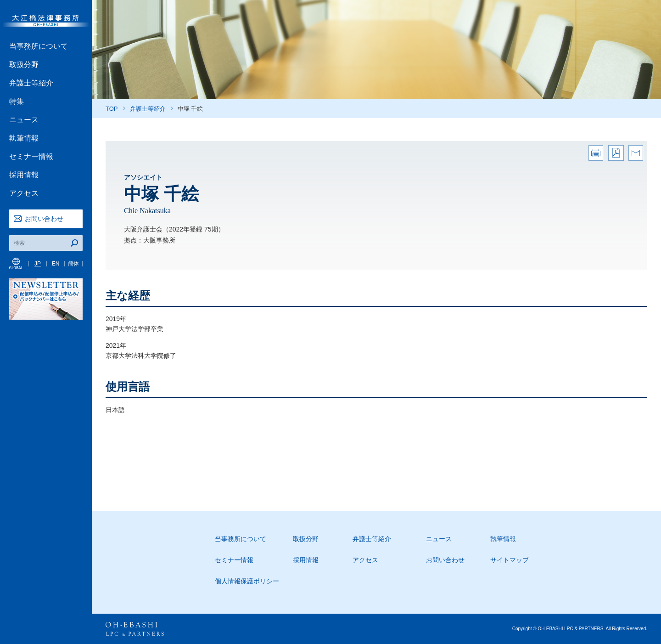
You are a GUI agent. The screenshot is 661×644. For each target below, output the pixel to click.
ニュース (24, 120)
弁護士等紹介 (31, 83)
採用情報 (24, 175)
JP (38, 264)
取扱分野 (24, 65)
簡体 (73, 264)
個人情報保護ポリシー (247, 581)
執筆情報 (24, 138)
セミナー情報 (31, 156)
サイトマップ (510, 560)
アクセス (24, 193)
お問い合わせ (44, 219)
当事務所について (39, 46)
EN (56, 264)
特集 (17, 101)
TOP (112, 109)
